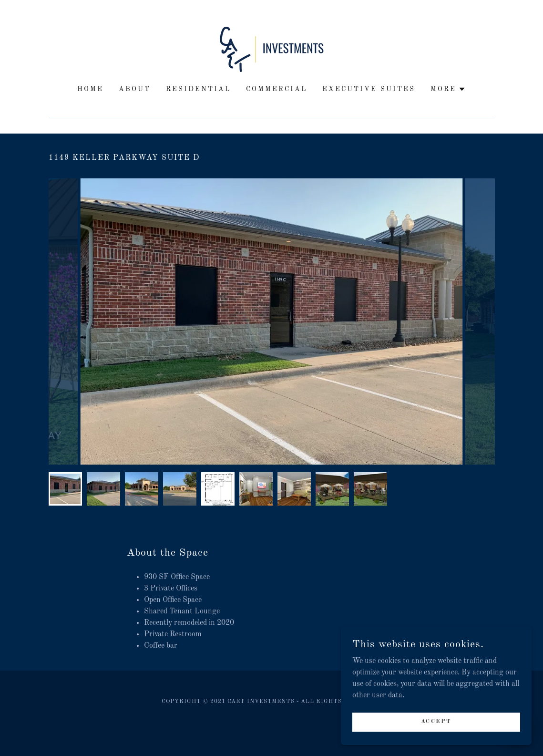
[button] (448, 89)
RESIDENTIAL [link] (198, 89)
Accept (436, 728)
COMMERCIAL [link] (277, 89)
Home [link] (90, 89)
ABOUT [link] (135, 89)
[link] (272, 49)
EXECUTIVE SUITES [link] (369, 89)
